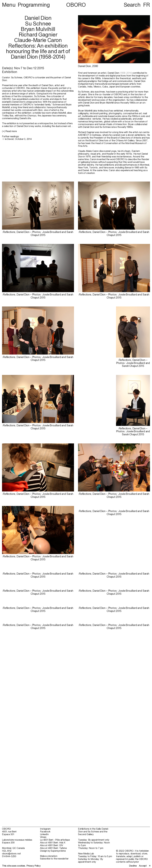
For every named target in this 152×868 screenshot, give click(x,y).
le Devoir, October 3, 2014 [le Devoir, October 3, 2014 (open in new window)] (18, 139)
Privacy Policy (34, 866)
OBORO (76, 5)
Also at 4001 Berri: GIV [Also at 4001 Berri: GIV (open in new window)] (52, 845)
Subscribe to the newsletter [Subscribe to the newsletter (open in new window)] (54, 859)
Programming (34, 5)
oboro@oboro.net (11, 853)
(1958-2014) (126, 73)
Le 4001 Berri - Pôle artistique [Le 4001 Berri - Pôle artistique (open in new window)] (55, 840)
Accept (143, 866)
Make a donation (49, 856)
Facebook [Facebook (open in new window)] (45, 832)
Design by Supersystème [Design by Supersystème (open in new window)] (53, 851)
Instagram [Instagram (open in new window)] (45, 829)
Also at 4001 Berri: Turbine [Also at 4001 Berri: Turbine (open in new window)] (53, 848)
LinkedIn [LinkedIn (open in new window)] (44, 834)
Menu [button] (9, 5)
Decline (133, 866)
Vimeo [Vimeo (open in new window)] (43, 837)
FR (147, 5)
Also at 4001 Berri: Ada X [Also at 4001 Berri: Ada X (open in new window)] (53, 843)
